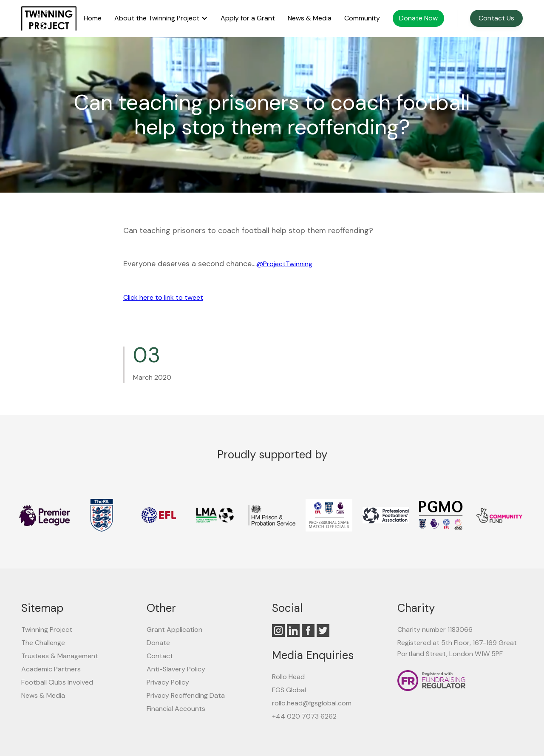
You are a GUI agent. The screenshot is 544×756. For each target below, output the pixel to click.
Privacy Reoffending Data (186, 695)
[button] (161, 18)
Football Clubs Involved (57, 682)
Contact (160, 656)
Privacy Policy (168, 682)
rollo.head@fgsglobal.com (312, 703)
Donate (158, 643)
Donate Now (418, 18)
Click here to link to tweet (163, 297)
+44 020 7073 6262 (304, 716)
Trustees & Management (60, 656)
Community (362, 18)
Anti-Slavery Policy (176, 669)
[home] (49, 18)
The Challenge (43, 643)
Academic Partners (51, 669)
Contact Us (496, 18)
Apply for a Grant (248, 18)
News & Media (310, 18)
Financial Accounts (176, 709)
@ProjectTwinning (285, 264)
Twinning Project (47, 630)
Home (93, 18)
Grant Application (174, 630)
